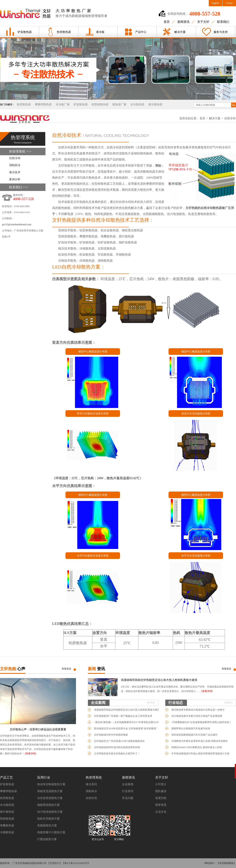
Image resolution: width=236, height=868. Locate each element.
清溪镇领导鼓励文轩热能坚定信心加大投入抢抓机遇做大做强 (159, 680)
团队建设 (161, 791)
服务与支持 (221, 32)
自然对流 (91, 798)
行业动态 (201, 703)
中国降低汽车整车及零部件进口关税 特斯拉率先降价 (200, 741)
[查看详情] (31, 754)
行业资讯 (128, 791)
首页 (167, 22)
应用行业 (44, 777)
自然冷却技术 (67, 135)
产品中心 (141, 32)
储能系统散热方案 (48, 805)
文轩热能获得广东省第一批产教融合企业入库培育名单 (123, 716)
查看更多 (66, 669)
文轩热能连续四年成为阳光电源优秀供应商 (117, 747)
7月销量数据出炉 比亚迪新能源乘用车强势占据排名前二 (201, 722)
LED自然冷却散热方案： (79, 267)
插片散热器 (7, 812)
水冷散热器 (137, 104)
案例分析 (15, 179)
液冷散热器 (155, 104)
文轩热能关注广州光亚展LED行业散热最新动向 (119, 741)
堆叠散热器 (7, 826)
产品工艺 (6, 777)
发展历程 (161, 798)
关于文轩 (203, 22)
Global (229, 3)
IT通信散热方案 (47, 839)
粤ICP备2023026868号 (76, 863)
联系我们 (223, 22)
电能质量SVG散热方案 (51, 832)
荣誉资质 (161, 805)
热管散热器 (64, 32)
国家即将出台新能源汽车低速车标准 (191, 729)
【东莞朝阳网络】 (226, 863)
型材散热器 (7, 819)
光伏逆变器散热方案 (50, 798)
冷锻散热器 (7, 832)
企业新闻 (123, 703)
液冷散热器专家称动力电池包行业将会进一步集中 (198, 710)
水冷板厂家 (63, 104)
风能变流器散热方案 (50, 791)
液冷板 (100, 32)
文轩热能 (13, 669)
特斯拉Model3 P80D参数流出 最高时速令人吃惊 (197, 747)
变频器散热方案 (47, 826)
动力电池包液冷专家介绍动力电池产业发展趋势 (197, 716)
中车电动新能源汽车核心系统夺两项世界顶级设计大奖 (200, 754)
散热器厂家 (119, 104)
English (215, 3)
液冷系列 (91, 784)
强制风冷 (15, 165)
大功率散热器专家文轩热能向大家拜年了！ (117, 754)
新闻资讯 (183, 22)
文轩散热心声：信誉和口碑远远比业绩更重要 (38, 729)
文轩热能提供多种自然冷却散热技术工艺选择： (103, 220)
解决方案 (180, 32)
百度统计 (55, 863)
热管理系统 (94, 777)
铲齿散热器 (25, 32)
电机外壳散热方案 (48, 819)
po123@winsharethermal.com (17, 224)
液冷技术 (15, 172)
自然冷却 (230, 118)
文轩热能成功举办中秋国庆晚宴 (111, 735)
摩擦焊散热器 (43, 104)
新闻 (96, 669)
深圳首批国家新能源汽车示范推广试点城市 (194, 735)
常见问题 (128, 798)
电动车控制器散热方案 (51, 784)
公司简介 (161, 784)
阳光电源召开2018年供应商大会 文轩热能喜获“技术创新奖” (126, 729)
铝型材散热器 (100, 104)
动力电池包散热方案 (50, 812)
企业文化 (161, 812)
